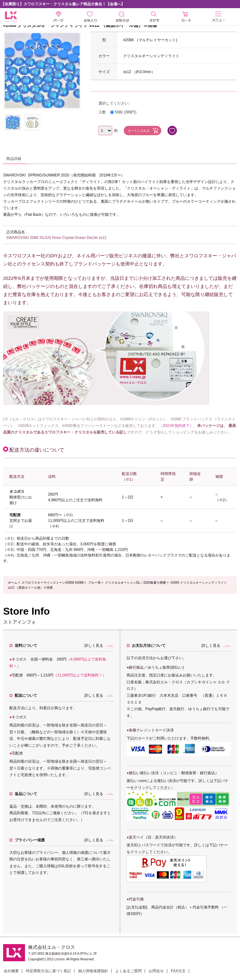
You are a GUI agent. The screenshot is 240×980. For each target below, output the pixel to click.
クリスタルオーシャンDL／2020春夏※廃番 (135, 583)
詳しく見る (94, 646)
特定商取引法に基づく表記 (48, 971)
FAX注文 (178, 971)
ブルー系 (94, 583)
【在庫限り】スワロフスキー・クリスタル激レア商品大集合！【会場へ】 (63, 4)
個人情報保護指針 (93, 971)
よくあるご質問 (128, 971)
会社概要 (11, 971)
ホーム (12, 583)
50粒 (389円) (126, 112)
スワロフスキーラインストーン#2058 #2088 (52, 583)
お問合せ (156, 971)
